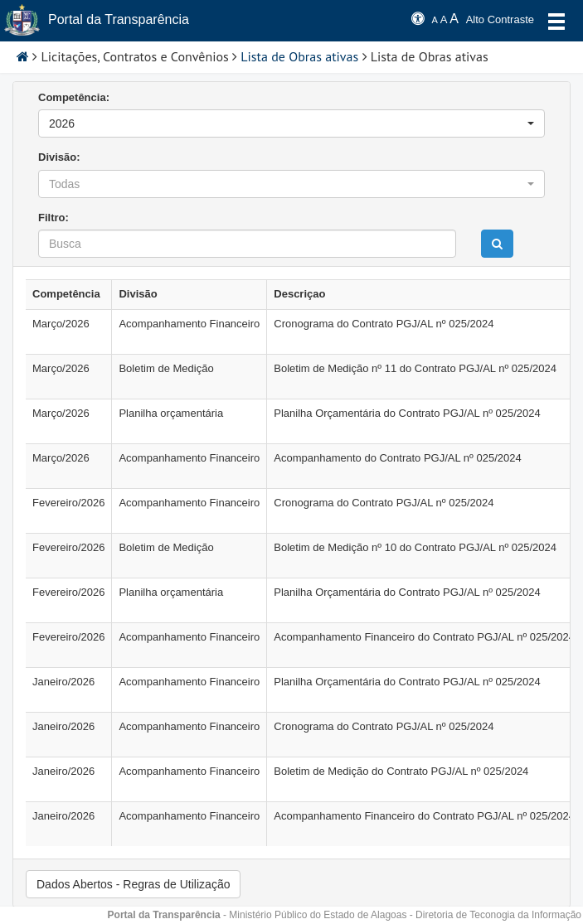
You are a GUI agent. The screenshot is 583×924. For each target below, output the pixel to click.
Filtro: (53, 218)
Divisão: (59, 157)
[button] (291, 123)
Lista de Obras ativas (299, 56)
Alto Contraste (500, 19)
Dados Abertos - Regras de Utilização (133, 884)
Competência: (74, 97)
